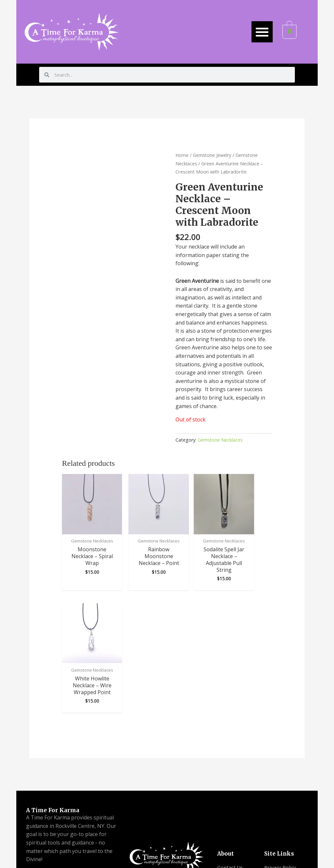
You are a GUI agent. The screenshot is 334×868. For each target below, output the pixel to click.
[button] (262, 32)
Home (182, 155)
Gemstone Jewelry (213, 155)
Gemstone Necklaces (220, 440)
